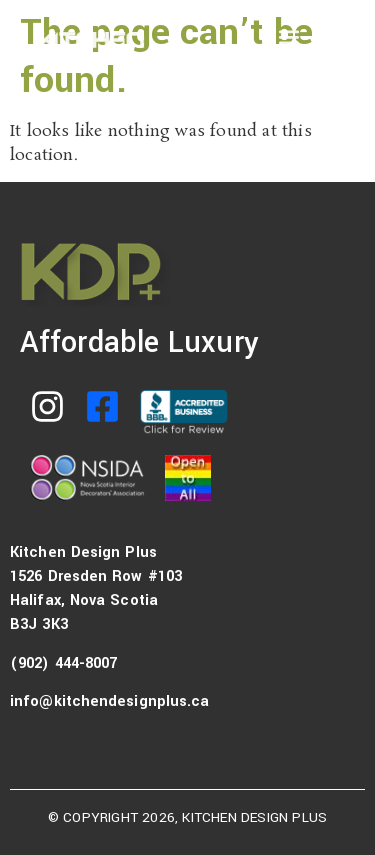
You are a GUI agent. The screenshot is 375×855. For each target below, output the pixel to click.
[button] (288, 36)
